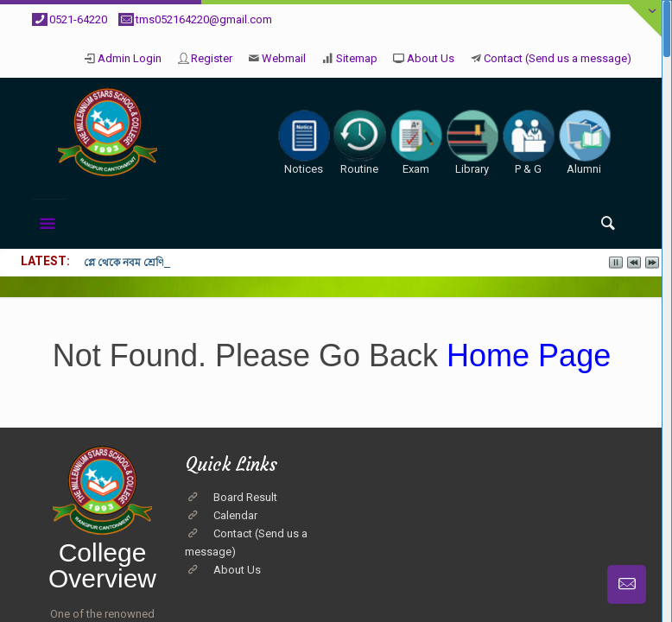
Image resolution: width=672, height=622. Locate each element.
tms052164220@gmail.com (204, 19)
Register (212, 58)
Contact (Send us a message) (558, 58)
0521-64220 (78, 19)
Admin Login (130, 58)
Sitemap (357, 58)
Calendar (235, 515)
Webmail (284, 58)
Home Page (524, 355)
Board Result (245, 497)
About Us (431, 58)
